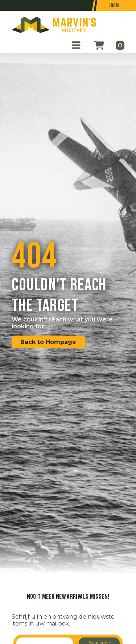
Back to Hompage (48, 342)
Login (114, 6)
